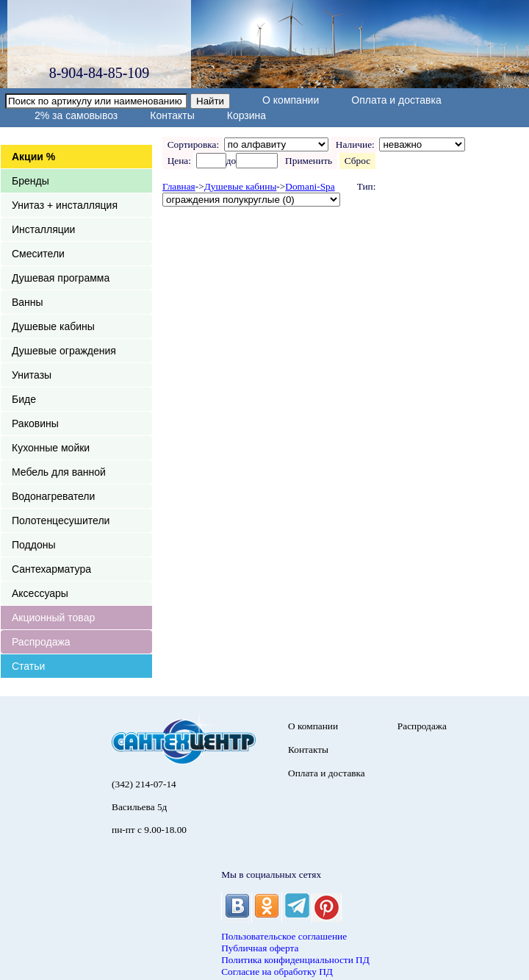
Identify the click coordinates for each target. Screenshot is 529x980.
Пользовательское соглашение (284, 936)
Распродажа (41, 642)
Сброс (357, 161)
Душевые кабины (53, 326)
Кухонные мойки (51, 448)
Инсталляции (43, 229)
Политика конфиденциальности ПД (295, 960)
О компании (291, 100)
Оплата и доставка (396, 100)
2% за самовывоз (76, 115)
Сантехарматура (51, 569)
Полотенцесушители (61, 521)
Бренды (30, 181)
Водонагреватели (53, 496)
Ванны (28, 302)
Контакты (172, 115)
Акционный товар (53, 618)
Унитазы (32, 375)
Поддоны (33, 545)
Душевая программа (61, 278)
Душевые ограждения (64, 351)
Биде (24, 399)
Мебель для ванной (59, 472)
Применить (308, 161)
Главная (179, 186)
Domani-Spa (310, 186)
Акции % (33, 157)
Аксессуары (40, 593)
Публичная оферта (260, 948)
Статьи (28, 666)
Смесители (38, 254)
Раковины (35, 423)
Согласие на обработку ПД (277, 972)
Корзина (246, 115)
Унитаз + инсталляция (65, 205)
